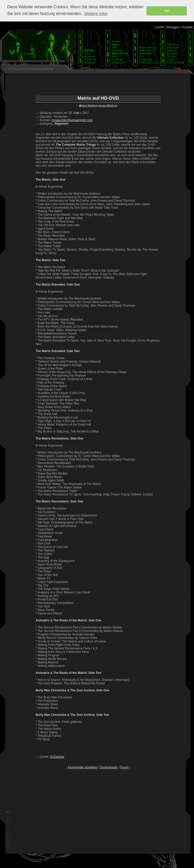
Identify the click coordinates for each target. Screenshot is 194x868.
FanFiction (173, 44)
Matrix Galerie (147, 47)
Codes (170, 59)
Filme (87, 53)
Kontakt (187, 27)
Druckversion (109, 767)
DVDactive (57, 757)
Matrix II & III (147, 50)
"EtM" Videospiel (149, 62)
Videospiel (90, 59)
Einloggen (173, 27)
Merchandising (175, 62)
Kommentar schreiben (83, 767)
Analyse (116, 41)
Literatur (171, 56)
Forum (124, 767)
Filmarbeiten (119, 62)
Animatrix (90, 56)
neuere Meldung (108, 105)
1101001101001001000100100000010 (31, 69)
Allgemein (90, 62)
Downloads (146, 59)
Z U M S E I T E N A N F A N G (8, 833)
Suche (160, 27)
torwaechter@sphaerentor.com (72, 120)
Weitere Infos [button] (96, 14)
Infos (114, 47)
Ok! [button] (167, 11)
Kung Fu (172, 50)
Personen (117, 50)
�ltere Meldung (88, 105)
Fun (141, 56)
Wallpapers (146, 53)
